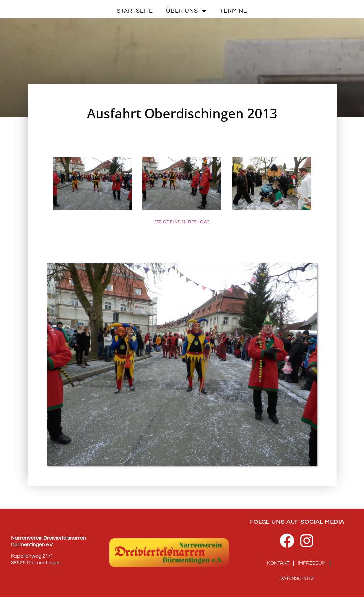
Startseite (135, 11)
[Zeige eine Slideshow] (182, 222)
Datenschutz (297, 578)
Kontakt (278, 563)
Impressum (312, 563)
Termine (234, 11)
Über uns (186, 11)
